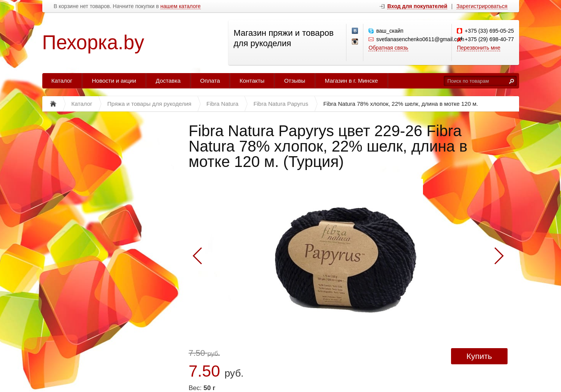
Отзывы (295, 81)
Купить (479, 356)
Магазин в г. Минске (351, 81)
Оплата (210, 81)
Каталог (62, 81)
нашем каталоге (181, 6)
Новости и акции (114, 81)
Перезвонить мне (479, 48)
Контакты (252, 81)
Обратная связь (388, 48)
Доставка (168, 81)
